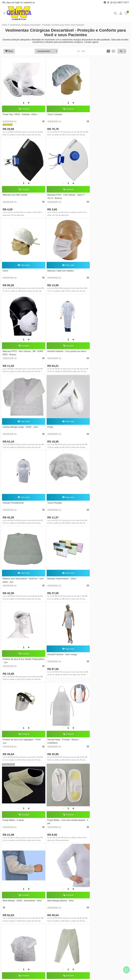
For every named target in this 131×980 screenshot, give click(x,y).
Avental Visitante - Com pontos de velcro (64, 273)
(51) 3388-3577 (16, 915)
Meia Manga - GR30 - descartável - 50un (107, 587)
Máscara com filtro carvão (100, 114)
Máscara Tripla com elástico (101, 189)
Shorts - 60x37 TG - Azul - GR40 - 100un (107, 734)
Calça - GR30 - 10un (97, 667)
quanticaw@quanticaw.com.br (23, 923)
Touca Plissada (95, 348)
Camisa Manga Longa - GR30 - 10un (105, 268)
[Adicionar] (28, 101)
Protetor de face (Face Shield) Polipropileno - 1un (102, 429)
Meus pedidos (77, 911)
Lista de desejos (78, 915)
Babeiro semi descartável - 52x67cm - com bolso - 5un (21, 425)
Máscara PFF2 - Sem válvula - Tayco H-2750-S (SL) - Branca (64, 735)
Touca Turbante (52, 114)
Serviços (46, 919)
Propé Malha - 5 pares (13, 587)
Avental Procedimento (56, 348)
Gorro (48, 189)
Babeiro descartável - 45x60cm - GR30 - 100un (22, 748)
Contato (46, 915)
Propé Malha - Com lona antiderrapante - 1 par (65, 589)
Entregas (47, 911)
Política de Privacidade (53, 929)
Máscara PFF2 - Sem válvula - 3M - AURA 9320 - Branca (20, 275)
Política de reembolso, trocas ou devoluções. (52, 924)
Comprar (23, 107)
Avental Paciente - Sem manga (18, 503)
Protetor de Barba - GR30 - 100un (19, 813)
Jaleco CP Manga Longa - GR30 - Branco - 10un (61, 668)
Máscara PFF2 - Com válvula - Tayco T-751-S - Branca (22, 195)
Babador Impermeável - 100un (60, 423)
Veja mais (65, 182)
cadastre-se (29, 2)
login (18, 2)
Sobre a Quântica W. (52, 906)
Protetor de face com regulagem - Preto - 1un (65, 509)
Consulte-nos (94, 748)
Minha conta (77, 906)
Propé (6, 348)
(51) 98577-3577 (120, 2)
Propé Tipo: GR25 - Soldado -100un (20, 114)
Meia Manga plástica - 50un (16, 667)
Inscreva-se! (113, 940)
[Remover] (17, 101)
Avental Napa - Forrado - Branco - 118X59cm (104, 509)
